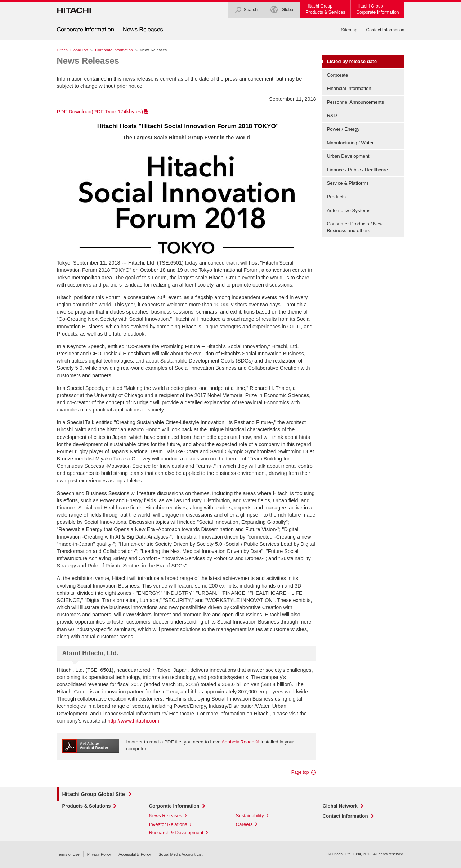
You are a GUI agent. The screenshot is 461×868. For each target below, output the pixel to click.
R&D (332, 115)
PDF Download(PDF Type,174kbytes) (100, 112)
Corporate (338, 75)
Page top (300, 772)
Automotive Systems (349, 210)
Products (336, 197)
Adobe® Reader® (240, 742)
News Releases (88, 61)
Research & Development (176, 833)
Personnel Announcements (356, 102)
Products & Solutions (87, 806)
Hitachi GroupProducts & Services (325, 9)
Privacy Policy (99, 854)
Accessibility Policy (135, 854)
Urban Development (348, 156)
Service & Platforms (348, 183)
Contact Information (385, 30)
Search (246, 10)
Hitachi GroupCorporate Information (377, 9)
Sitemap (349, 30)
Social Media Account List (180, 854)
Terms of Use (68, 854)
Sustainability (250, 816)
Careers (244, 824)
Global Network (340, 806)
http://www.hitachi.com (133, 721)
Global (282, 10)
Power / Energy (343, 129)
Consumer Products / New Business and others (355, 227)
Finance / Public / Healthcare (358, 170)
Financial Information (349, 88)
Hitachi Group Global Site (94, 794)
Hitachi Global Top (73, 50)
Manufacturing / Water (350, 143)
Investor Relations (168, 824)
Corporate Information (114, 50)
